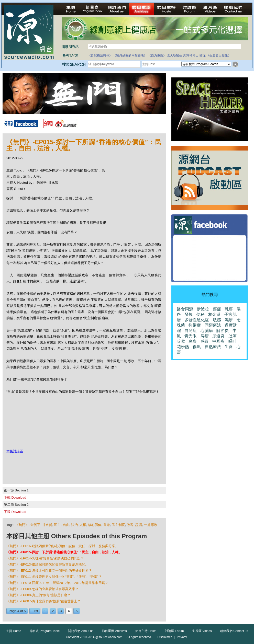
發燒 (189, 314)
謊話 (139, 525)
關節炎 (223, 331)
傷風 (197, 347)
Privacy (182, 637)
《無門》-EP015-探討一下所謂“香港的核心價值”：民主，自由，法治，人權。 (64, 552)
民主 (57, 525)
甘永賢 (47, 525)
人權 (83, 525)
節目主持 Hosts (146, 631)
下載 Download (15, 497)
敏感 (217, 320)
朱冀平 (35, 525)
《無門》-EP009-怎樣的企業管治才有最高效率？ (42, 589)
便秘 (201, 314)
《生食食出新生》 (219, 55)
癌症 (203, 55)
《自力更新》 (157, 55)
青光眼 (191, 336)
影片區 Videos (202, 631)
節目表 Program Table (45, 631)
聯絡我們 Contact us (234, 631)
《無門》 (22, 525)
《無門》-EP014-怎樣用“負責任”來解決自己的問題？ (45, 558)
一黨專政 (151, 525)
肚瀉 (233, 336)
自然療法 (213, 347)
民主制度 (118, 525)
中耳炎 (218, 341)
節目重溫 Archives (114, 631)
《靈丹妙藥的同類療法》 (130, 55)
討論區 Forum (174, 631)
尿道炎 (218, 336)
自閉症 (191, 331)
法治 (74, 525)
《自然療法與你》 (100, 55)
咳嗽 (181, 341)
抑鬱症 (195, 325)
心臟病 (207, 331)
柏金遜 (214, 314)
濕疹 (229, 320)
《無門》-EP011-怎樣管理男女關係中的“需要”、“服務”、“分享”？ (54, 577)
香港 (107, 525)
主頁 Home (13, 631)
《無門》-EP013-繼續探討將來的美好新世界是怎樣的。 (47, 564)
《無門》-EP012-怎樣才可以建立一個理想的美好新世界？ (49, 571)
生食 (229, 347)
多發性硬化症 (197, 320)
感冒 (205, 341)
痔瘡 (205, 336)
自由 (66, 525)
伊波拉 (203, 309)
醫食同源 (185, 309)
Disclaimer (164, 637)
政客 (130, 525)
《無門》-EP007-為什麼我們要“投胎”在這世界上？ (43, 601)
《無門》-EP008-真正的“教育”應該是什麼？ (38, 595)
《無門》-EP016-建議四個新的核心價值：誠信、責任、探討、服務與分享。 (62, 546)
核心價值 (95, 525)
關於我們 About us (81, 631)
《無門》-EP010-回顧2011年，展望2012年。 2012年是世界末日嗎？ (57, 583)
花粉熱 (183, 347)
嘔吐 (233, 341)
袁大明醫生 (175, 55)
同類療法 (213, 325)
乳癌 (229, 309)
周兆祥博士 (191, 55)
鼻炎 (193, 341)
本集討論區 (15, 451)
